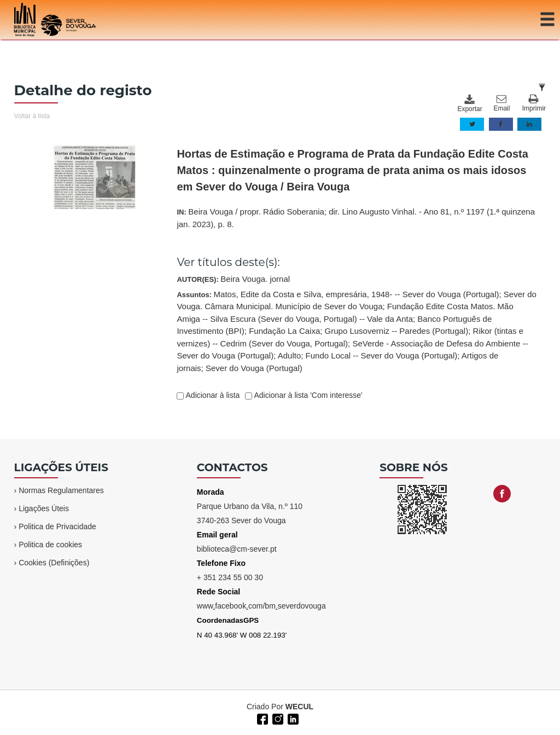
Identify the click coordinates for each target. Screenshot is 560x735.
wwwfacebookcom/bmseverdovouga (261, 606)
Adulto (290, 355)
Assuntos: (357, 331)
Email (501, 103)
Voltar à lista (32, 116)
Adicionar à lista (212, 395)
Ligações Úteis (44, 508)
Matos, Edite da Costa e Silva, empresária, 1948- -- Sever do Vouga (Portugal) (357, 294)
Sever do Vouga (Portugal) (254, 368)
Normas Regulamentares (61, 490)
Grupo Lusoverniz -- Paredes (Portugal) (397, 331)
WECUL (299, 707)
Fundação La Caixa (284, 331)
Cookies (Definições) (54, 563)
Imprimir (534, 103)
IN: (356, 218)
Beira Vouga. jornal (255, 279)
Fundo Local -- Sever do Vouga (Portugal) (382, 355)
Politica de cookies (50, 545)
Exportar (469, 103)
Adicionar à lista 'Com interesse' (307, 395)
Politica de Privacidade (57, 526)
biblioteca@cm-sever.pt (237, 549)
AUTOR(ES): (233, 279)
